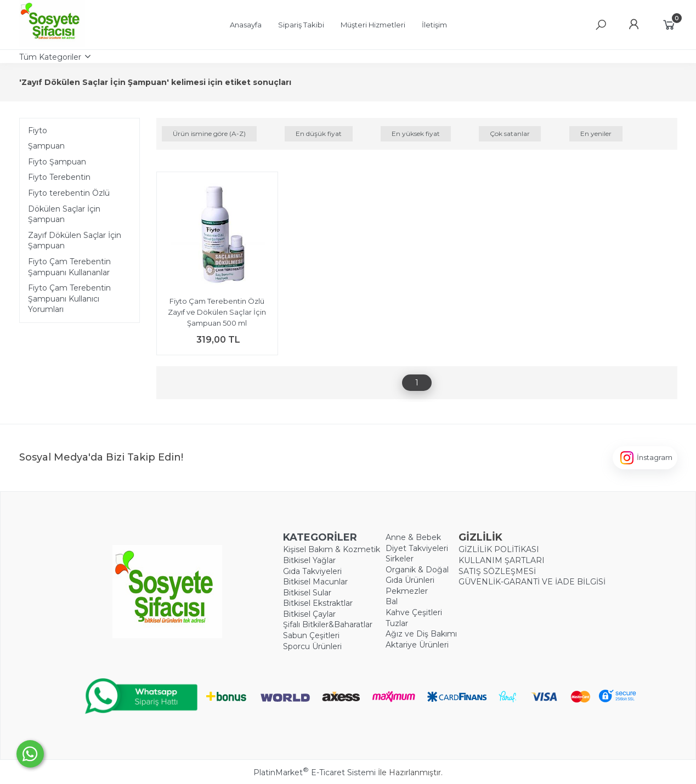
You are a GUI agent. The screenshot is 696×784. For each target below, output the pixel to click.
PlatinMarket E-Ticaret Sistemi (315, 772)
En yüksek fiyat (416, 133)
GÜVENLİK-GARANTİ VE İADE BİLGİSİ (532, 582)
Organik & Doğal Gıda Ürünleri (417, 575)
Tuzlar (397, 623)
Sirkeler (400, 559)
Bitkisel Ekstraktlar (318, 603)
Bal (392, 601)
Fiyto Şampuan (57, 162)
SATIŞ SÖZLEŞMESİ (497, 571)
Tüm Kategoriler (50, 57)
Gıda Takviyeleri (312, 571)
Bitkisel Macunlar (315, 582)
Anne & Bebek (413, 537)
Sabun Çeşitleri (311, 635)
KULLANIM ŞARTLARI (502, 560)
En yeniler (596, 133)
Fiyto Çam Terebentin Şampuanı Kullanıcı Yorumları (69, 299)
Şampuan (46, 146)
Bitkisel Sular (307, 593)
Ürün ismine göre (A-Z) (209, 133)
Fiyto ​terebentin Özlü (69, 193)
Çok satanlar (510, 133)
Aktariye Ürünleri (417, 645)
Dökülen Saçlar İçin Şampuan (64, 214)
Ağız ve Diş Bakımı (421, 634)
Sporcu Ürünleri (312, 646)
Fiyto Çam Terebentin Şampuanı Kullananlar (69, 267)
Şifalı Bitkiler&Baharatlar (328, 624)
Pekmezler (407, 591)
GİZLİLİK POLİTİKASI (499, 549)
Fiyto (38, 130)
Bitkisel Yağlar (309, 560)
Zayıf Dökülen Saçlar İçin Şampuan (75, 241)
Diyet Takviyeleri (417, 548)
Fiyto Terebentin (59, 177)
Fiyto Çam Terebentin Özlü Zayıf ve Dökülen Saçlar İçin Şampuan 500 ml (217, 312)
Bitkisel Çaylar (309, 614)
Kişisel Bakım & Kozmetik (332, 549)
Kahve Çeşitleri (414, 612)
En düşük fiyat (319, 133)
